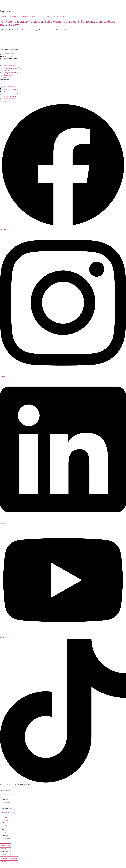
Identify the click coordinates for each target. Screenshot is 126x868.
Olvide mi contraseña (7, 812)
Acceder (3, 849)
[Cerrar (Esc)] (13, 865)
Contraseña (4, 800)
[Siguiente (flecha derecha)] (5, 867)
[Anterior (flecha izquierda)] (2, 867)
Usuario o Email (6, 791)
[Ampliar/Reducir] (2, 865)
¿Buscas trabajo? (59, 17)
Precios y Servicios (28, 17)
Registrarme (4, 820)
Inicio (4, 17)
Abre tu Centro (44, 17)
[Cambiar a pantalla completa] (5, 865)
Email (2, 829)
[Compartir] (9, 865)
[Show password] (2, 807)
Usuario (3, 823)
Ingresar (5, 11)
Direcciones (14, 17)
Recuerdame (6, 809)
